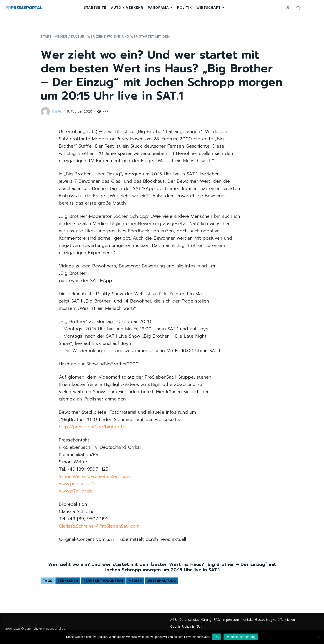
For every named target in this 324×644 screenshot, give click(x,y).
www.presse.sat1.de (80, 484)
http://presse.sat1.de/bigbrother (93, 427)
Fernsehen (68, 581)
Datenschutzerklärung (241, 637)
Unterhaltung (162, 581)
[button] (298, 8)
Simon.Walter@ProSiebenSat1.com (95, 476)
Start (46, 37)
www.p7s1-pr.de (76, 491)
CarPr (57, 112)
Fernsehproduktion (103, 581)
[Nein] (318, 637)
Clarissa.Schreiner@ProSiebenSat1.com (99, 526)
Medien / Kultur (69, 37)
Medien (135, 581)
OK (217, 637)
